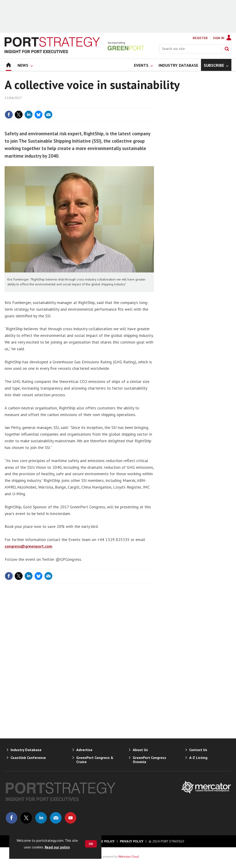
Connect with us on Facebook (12, 818)
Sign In (219, 38)
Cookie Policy (103, 841)
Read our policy (57, 847)
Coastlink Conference (28, 758)
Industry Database (26, 750)
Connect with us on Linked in (41, 818)
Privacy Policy (132, 841)
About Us (140, 750)
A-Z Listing (198, 758)
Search (227, 49)
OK (91, 844)
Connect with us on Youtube (71, 818)
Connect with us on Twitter (26, 818)
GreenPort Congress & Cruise (95, 760)
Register (200, 38)
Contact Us (198, 750)
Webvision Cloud (128, 856)
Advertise (84, 750)
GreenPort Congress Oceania (149, 760)
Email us (56, 818)
